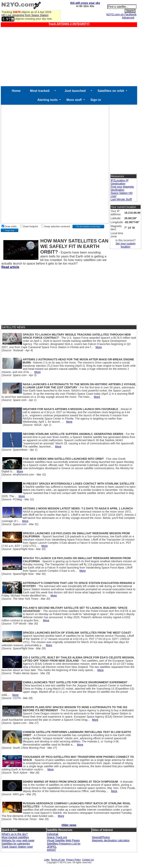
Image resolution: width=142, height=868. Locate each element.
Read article (10, 267)
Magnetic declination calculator (111, 840)
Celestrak (52, 834)
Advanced (128, 18)
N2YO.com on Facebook (121, 14)
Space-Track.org (57, 837)
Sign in (96, 100)
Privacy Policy (74, 860)
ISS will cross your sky (85, 3)
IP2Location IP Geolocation (120, 182)
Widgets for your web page (18, 840)
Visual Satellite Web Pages (63, 840)
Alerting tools (48, 100)
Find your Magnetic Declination (122, 188)
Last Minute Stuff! (121, 199)
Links (47, 860)
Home (16, 91)
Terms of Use (58, 860)
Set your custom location (126, 245)
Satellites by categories (16, 844)
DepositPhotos (101, 837)
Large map (10, 230)
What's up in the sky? (15, 834)
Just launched (75, 91)
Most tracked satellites (15, 837)
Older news (69, 825)
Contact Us (88, 860)
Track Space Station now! (17, 847)
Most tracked (40, 91)
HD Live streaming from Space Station (25, 15)
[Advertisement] (69, 57)
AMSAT (51, 850)
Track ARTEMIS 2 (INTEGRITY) (69, 24)
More (99, 347)
